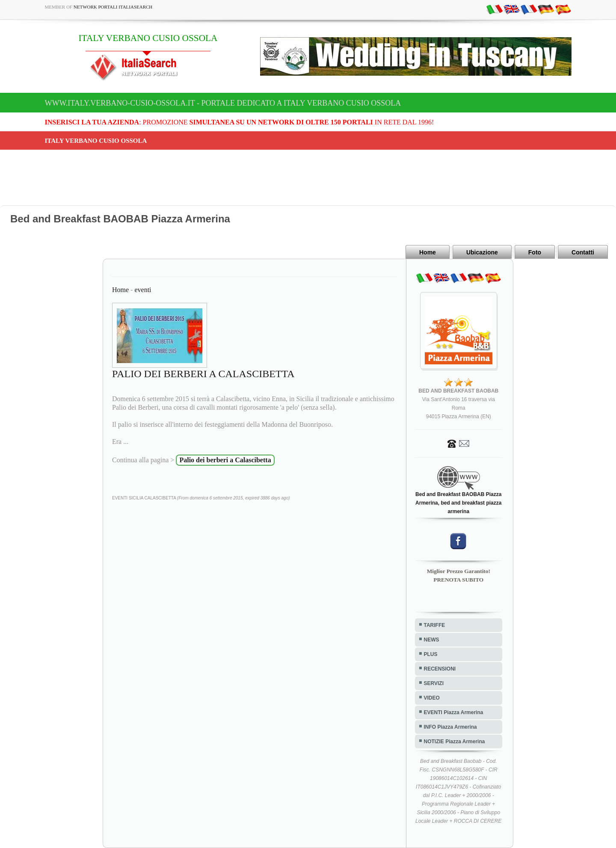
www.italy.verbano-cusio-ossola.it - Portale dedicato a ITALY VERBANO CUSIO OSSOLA (223, 103)
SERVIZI (434, 683)
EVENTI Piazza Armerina (454, 712)
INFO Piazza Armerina (450, 727)
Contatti (583, 252)
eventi (143, 290)
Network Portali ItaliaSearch (113, 7)
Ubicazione (482, 252)
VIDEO (432, 698)
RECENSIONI (440, 669)
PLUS (431, 654)
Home (428, 252)
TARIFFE (435, 625)
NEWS (432, 640)
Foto (535, 252)
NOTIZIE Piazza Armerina (455, 742)
